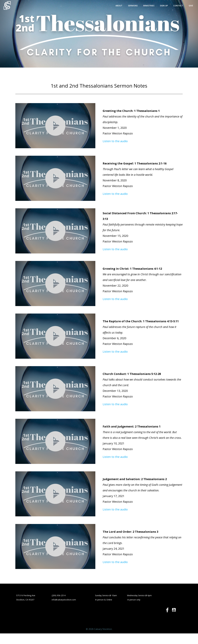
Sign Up (166, 5)
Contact (180, 5)
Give (193, 5)
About (121, 5)
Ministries (151, 5)
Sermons (135, 5)
